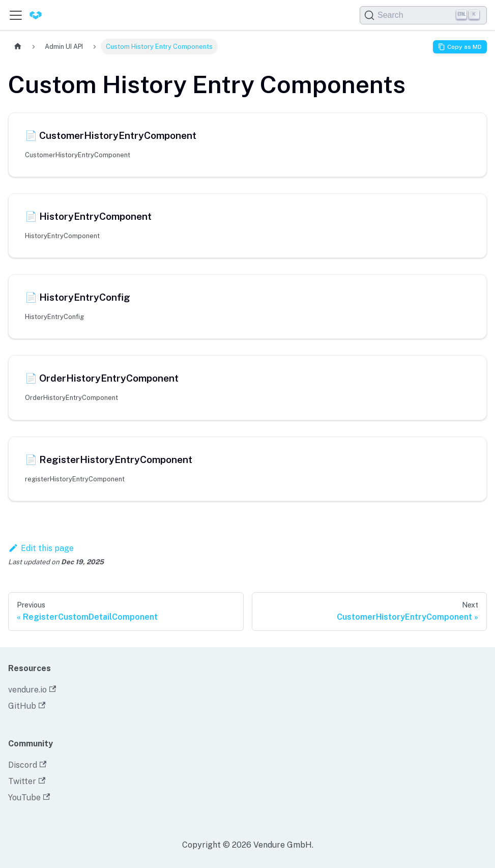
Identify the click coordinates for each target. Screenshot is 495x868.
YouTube (29, 798)
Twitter (27, 781)
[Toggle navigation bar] (16, 15)
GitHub (27, 706)
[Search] (423, 15)
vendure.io (32, 690)
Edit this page (41, 548)
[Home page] (18, 47)
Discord (27, 765)
